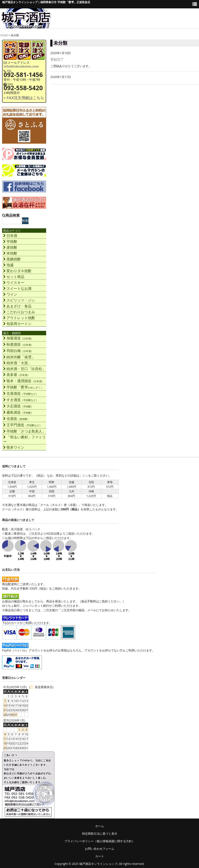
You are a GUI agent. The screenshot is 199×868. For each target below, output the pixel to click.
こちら (84, 475)
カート (100, 856)
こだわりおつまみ (19, 312)
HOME (4, 35)
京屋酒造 (21, 393)
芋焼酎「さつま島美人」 (24, 431)
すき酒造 (21, 400)
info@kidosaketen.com (21, 66)
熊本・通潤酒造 (24, 381)
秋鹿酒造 (18, 344)
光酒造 (16, 419)
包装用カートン (17, 324)
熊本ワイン (14, 447)
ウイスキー (14, 283)
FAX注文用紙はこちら (24, 98)
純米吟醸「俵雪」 (19, 357)
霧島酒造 (18, 412)
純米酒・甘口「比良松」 (24, 369)
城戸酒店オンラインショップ (98, 864)
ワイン (10, 294)
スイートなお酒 (17, 288)
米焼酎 (10, 253)
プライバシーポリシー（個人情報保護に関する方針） (100, 841)
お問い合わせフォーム (100, 849)
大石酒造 (18, 406)
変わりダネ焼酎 (17, 271)
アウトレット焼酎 (19, 318)
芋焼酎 (10, 241)
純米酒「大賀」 (17, 363)
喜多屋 (16, 375)
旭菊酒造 (18, 338)
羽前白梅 (18, 351)
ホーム (100, 826)
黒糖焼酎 (12, 259)
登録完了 (57, 59)
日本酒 (10, 236)
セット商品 (14, 277)
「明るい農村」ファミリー (24, 439)
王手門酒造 (23, 425)
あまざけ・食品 (17, 306)
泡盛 (8, 265)
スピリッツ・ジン (19, 300)
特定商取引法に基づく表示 (100, 834)
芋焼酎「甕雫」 (24, 387)
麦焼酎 (10, 247)
